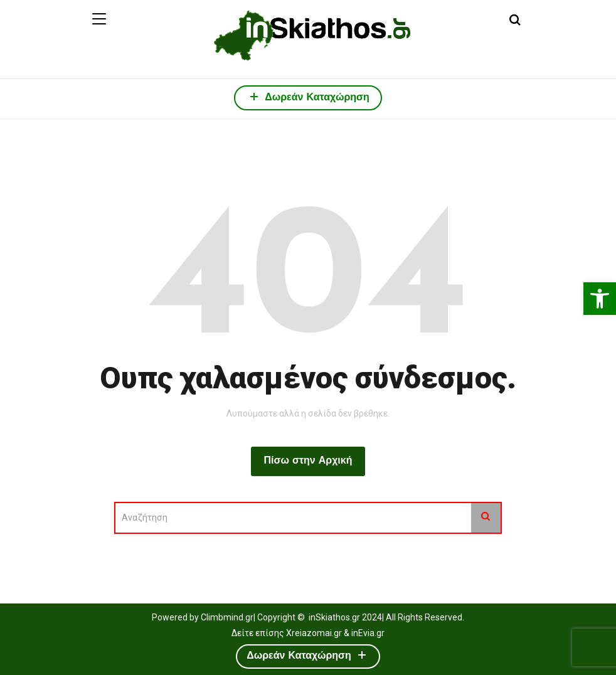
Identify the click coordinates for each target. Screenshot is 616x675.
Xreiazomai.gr (314, 633)
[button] (600, 299)
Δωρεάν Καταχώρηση (308, 96)
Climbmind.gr (227, 617)
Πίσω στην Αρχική (308, 461)
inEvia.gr (368, 633)
